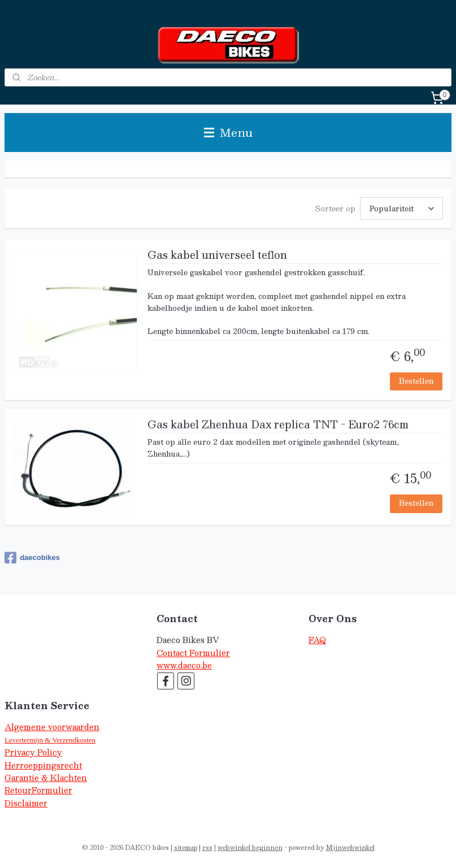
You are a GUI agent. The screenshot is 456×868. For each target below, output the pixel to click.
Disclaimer (26, 803)
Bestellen (416, 381)
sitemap (186, 847)
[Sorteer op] (401, 209)
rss (207, 847)
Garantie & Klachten (46, 778)
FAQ (317, 640)
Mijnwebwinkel (350, 847)
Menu (228, 132)
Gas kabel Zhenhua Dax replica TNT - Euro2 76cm (278, 426)
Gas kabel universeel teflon (217, 256)
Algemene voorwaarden (52, 727)
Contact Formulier (193, 653)
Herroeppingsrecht (43, 765)
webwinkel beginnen (250, 847)
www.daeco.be (184, 665)
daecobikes (32, 558)
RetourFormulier (38, 790)
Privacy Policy (33, 752)
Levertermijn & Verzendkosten (50, 740)
